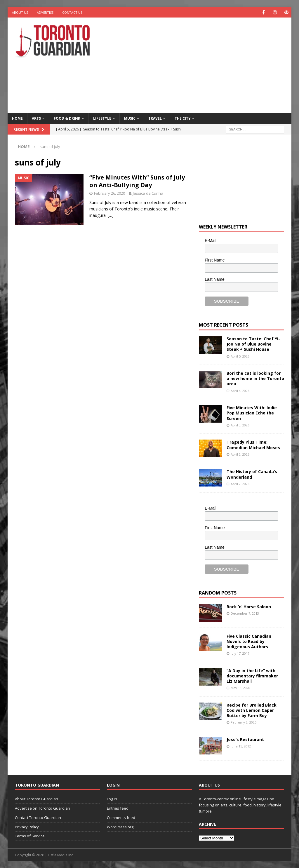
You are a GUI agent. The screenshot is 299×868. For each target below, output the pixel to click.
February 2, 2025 (244, 722)
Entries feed (118, 808)
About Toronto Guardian (36, 799)
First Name (215, 260)
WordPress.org (120, 827)
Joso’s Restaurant (245, 739)
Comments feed (121, 818)
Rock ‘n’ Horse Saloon (249, 607)
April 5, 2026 (240, 356)
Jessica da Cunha (148, 193)
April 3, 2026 (240, 425)
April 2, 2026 (240, 454)
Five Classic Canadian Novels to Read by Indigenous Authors (249, 641)
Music (130, 118)
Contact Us (72, 12)
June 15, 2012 (241, 746)
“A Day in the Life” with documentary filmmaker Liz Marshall (252, 676)
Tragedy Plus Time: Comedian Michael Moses (253, 445)
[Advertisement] (202, 64)
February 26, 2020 (109, 193)
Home (17, 118)
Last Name (215, 279)
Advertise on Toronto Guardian (42, 808)
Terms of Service (30, 836)
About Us (20, 12)
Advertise (45, 12)
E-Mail (211, 240)
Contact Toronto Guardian (38, 818)
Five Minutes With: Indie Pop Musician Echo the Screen (252, 413)
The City (183, 118)
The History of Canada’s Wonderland (252, 474)
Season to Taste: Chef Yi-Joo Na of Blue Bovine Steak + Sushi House (253, 344)
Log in (112, 799)
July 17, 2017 (240, 653)
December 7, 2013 (245, 613)
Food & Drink (67, 118)
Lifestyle (102, 118)
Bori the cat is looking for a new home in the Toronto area (255, 378)
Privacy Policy (27, 827)
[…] (111, 215)
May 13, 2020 (240, 688)
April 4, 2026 (240, 391)
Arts (36, 118)
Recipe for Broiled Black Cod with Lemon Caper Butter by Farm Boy (252, 710)
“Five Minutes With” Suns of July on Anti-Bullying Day (137, 181)
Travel (155, 118)
